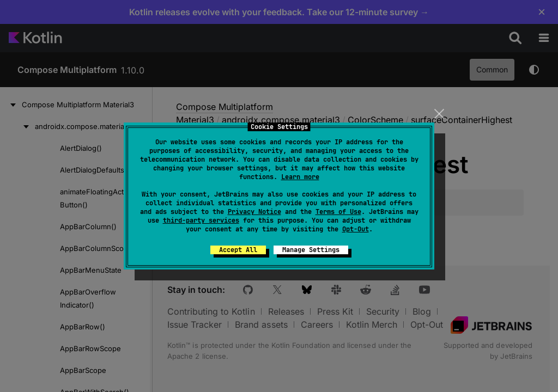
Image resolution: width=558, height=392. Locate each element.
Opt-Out (356, 229)
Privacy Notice (254, 212)
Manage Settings (311, 250)
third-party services (201, 220)
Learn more (300, 177)
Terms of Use (338, 212)
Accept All (238, 250)
